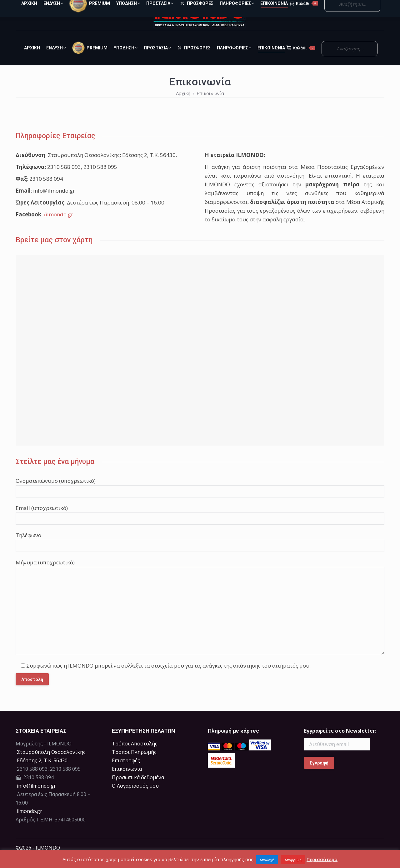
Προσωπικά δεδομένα (138, 789)
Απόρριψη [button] (293, 860)
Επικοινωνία (127, 780)
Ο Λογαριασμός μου (349, 6)
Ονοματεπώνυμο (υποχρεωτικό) (56, 492)
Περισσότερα (322, 859)
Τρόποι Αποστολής (135, 755)
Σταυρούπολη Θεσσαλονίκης (51, 763)
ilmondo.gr (29, 822)
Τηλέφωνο (28, 546)
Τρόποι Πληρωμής (134, 763)
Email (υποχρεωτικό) (42, 519)
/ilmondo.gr (58, 226)
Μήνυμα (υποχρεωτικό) (45, 574)
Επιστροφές (126, 772)
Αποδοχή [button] (267, 860)
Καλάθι (301, 59)
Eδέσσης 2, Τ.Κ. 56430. (43, 772)
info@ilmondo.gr (36, 797)
